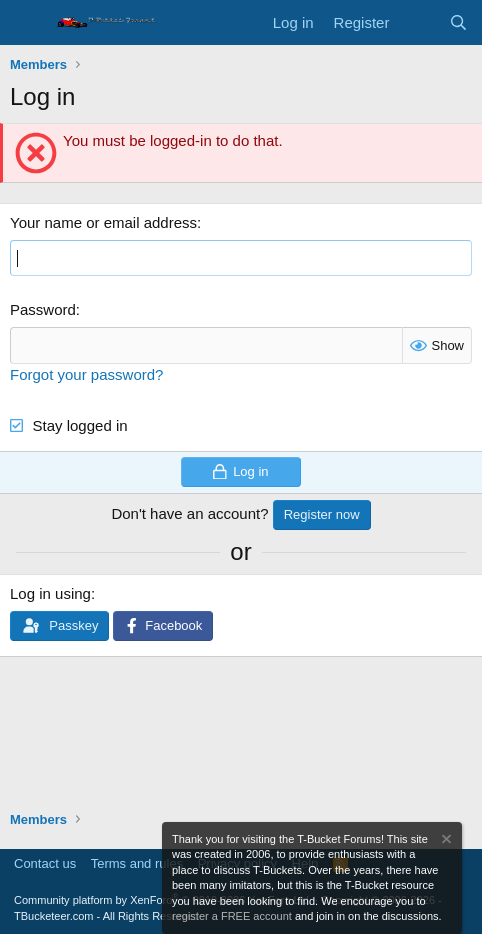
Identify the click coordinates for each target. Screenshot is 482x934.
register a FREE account (232, 916)
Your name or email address (103, 222)
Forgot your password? (86, 374)
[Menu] (27, 23)
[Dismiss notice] (445, 841)
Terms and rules (137, 863)
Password (43, 309)
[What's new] (418, 22)
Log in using (50, 593)
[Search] (458, 22)
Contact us (45, 863)
